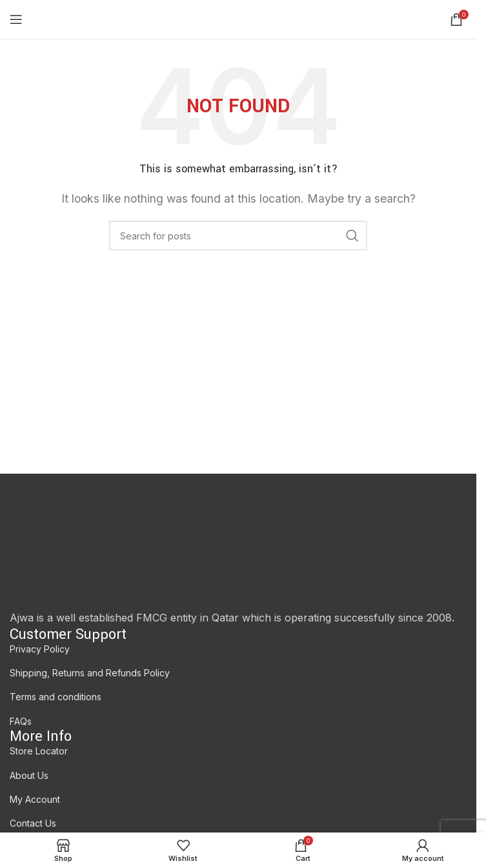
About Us (29, 775)
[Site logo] (238, 18)
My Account (35, 799)
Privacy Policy (40, 649)
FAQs (21, 721)
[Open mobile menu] (16, 19)
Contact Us (33, 823)
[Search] (238, 236)
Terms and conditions (56, 697)
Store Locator (39, 751)
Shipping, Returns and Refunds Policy (90, 673)
